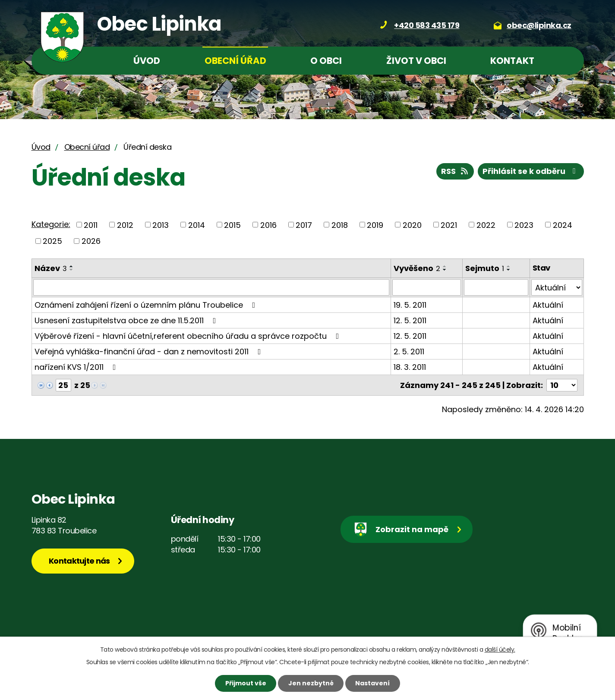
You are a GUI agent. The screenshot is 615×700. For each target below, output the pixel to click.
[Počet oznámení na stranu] (562, 385)
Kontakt (512, 61)
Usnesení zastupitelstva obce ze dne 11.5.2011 (127, 320)
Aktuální (548, 305)
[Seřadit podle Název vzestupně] (72, 266)
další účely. (500, 650)
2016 (268, 225)
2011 (91, 225)
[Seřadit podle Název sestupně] (72, 270)
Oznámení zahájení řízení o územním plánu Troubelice (147, 305)
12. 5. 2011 (410, 320)
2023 (524, 225)
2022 (486, 225)
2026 (91, 241)
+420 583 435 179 (427, 25)
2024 (563, 225)
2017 (304, 225)
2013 (161, 225)
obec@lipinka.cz (539, 25)
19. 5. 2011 (410, 305)
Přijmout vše (246, 683)
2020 (412, 225)
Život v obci (416, 61)
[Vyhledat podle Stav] (557, 287)
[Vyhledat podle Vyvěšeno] (427, 287)
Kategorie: (51, 224)
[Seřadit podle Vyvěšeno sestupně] (445, 270)
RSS (455, 171)
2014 (197, 225)
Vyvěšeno (417, 268)
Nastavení (372, 683)
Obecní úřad (235, 61)
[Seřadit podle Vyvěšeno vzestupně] (445, 266)
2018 (340, 225)
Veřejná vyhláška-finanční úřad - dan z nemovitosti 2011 (150, 352)
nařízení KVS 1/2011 (77, 367)
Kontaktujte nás (79, 561)
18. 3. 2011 (410, 367)
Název (51, 268)
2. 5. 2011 (409, 352)
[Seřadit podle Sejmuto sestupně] (509, 270)
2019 (375, 225)
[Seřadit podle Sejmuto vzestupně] (509, 266)
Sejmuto (485, 268)
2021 (449, 225)
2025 (52, 241)
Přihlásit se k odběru (531, 171)
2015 (232, 225)
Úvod (147, 61)
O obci (326, 61)
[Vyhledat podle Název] (211, 287)
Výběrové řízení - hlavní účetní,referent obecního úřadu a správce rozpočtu (189, 336)
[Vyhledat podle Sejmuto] (496, 287)
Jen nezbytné (311, 683)
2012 (125, 225)
